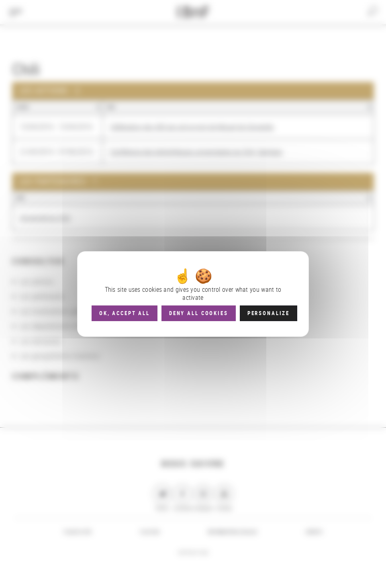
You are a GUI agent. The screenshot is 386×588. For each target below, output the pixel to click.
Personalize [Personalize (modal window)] (269, 313)
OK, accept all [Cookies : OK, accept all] (125, 313)
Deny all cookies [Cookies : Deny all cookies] (199, 313)
